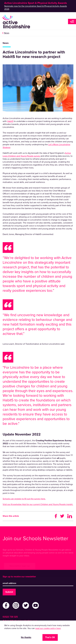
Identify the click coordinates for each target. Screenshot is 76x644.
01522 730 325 (10, 617)
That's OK (50, 637)
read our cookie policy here (48, 628)
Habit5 (10, 121)
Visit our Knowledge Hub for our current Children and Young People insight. (38, 504)
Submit (9, 592)
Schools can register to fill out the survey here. (24, 499)
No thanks (26, 637)
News (7, 33)
